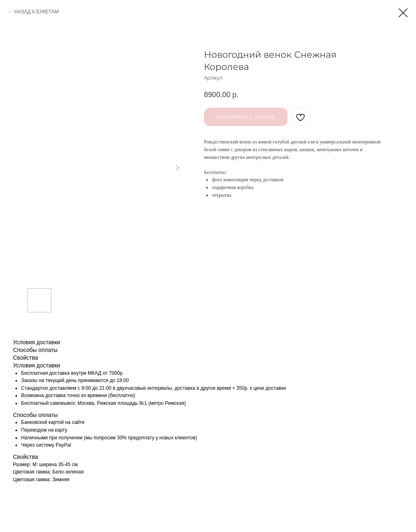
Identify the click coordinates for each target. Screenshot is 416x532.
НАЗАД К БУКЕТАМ (36, 12)
